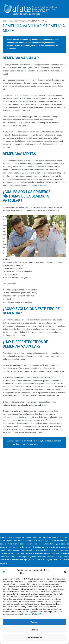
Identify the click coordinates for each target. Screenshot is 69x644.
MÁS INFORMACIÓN (35, 614)
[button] (65, 572)
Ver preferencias (34, 637)
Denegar (34, 630)
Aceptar (35, 622)
